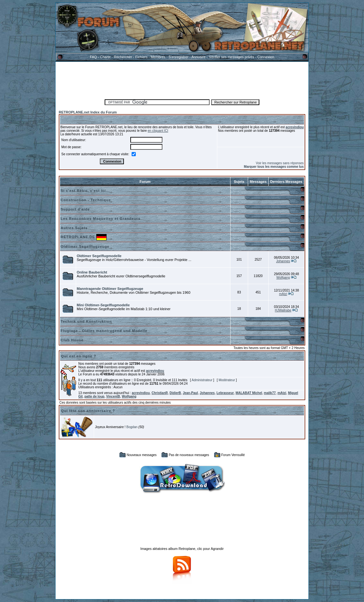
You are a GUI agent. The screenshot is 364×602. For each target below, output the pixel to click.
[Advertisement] (182, 79)
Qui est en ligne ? (79, 356)
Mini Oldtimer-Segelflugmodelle (103, 305)
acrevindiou (295, 127)
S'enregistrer (178, 57)
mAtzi (283, 294)
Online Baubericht (92, 272)
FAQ (93, 57)
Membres (158, 57)
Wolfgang (283, 278)
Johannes (283, 261)
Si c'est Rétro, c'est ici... (85, 191)
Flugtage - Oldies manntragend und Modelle (104, 331)
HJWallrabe (283, 310)
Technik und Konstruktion (86, 321)
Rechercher (123, 57)
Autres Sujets (74, 228)
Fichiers (141, 57)
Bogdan (132, 427)
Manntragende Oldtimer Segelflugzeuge (110, 289)
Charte (105, 57)
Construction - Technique (86, 200)
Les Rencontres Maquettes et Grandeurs (101, 219)
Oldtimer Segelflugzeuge (85, 247)
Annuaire (198, 57)
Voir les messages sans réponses (280, 163)
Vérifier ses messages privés (231, 57)
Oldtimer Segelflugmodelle (99, 256)
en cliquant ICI (158, 131)
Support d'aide (75, 209)
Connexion (266, 57)
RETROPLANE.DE (78, 237)
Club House (72, 340)
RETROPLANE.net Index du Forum (88, 112)
